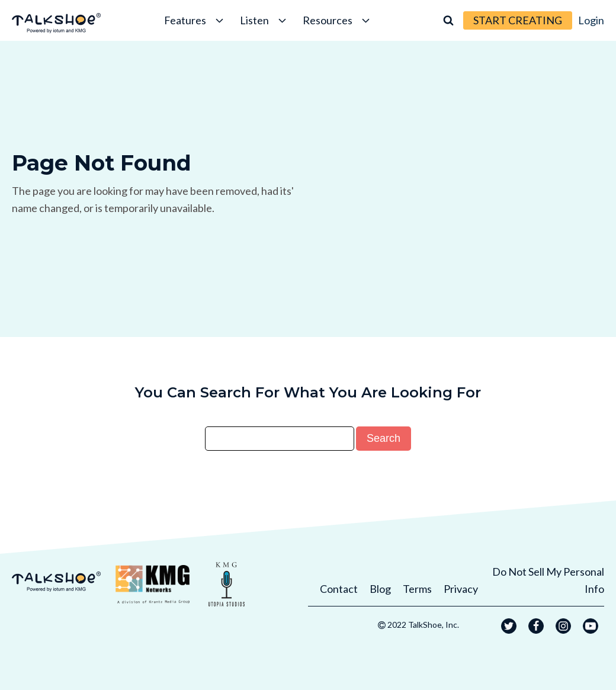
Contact (339, 589)
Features (195, 20)
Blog (380, 589)
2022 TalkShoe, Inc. (423, 625)
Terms (417, 589)
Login (591, 20)
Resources (337, 20)
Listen (264, 20)
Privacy (461, 589)
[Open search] (448, 20)
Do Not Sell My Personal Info (548, 580)
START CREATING (518, 20)
